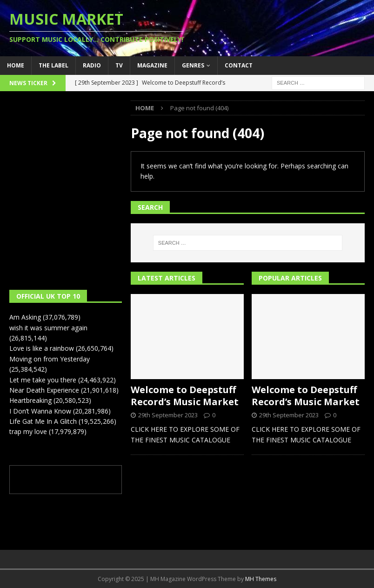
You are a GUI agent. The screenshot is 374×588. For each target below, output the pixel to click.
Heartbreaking (30, 400)
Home (16, 65)
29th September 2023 (168, 415)
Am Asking (25, 317)
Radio (92, 65)
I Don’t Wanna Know (40, 411)
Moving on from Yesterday (50, 359)
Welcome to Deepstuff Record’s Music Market (185, 396)
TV (119, 65)
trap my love (28, 431)
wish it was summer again (48, 328)
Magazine (152, 65)
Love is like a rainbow (42, 348)
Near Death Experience (44, 390)
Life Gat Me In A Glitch (43, 421)
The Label (53, 65)
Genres (193, 65)
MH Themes (261, 579)
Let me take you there (43, 380)
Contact (239, 65)
